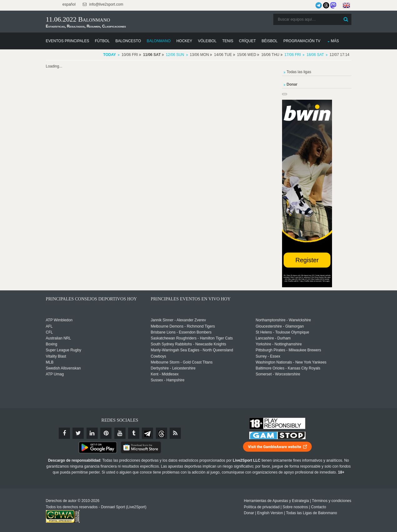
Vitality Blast (56, 356)
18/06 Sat (315, 55)
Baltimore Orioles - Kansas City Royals (288, 368)
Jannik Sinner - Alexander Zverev (179, 320)
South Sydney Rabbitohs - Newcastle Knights (189, 344)
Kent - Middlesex (165, 374)
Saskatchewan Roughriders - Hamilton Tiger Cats (192, 338)
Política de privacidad (262, 507)
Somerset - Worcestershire (278, 374)
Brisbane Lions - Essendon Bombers (181, 332)
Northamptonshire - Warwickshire (283, 320)
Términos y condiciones (331, 501)
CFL (50, 332)
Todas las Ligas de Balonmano (312, 513)
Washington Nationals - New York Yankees (291, 362)
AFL (49, 326)
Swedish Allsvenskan (63, 368)
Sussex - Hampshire (168, 380)
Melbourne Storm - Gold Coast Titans (182, 362)
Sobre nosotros (295, 507)
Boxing (52, 344)
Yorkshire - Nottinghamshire (279, 344)
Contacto (319, 507)
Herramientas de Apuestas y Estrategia (276, 501)
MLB (50, 362)
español (69, 4)
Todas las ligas (299, 72)
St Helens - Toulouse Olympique (283, 332)
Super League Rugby (64, 350)
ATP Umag (55, 374)
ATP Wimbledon (59, 320)
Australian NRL (59, 338)
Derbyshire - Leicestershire (173, 368)
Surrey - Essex (268, 356)
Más (335, 41)
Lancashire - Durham (273, 338)
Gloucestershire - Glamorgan (280, 326)
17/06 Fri (293, 55)
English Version (270, 513)
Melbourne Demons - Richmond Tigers (183, 326)
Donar (249, 513)
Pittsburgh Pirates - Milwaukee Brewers (288, 350)
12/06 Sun (175, 55)
